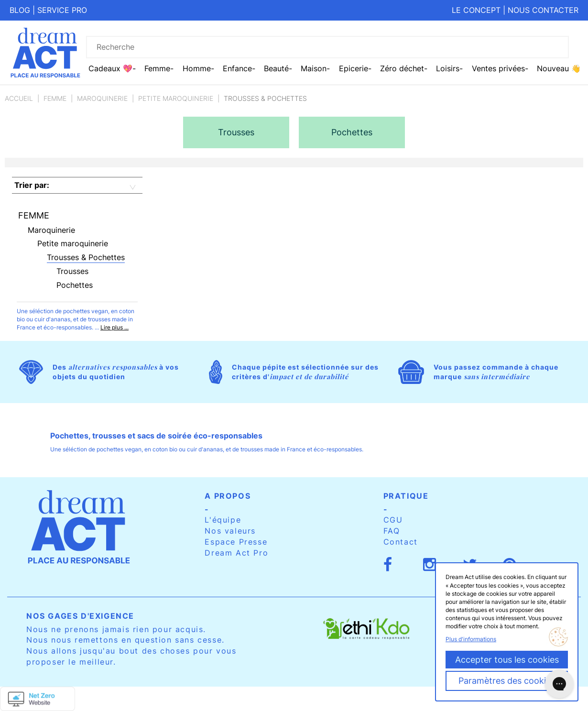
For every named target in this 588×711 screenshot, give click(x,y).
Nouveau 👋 (559, 68)
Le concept (476, 10)
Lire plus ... (114, 327)
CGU (393, 520)
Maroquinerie (102, 98)
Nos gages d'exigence (80, 616)
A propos (228, 496)
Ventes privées (498, 68)
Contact (401, 542)
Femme (55, 98)
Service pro (62, 10)
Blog (20, 10)
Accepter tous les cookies (507, 660)
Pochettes (75, 285)
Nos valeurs (230, 531)
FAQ (392, 531)
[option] (236, 132)
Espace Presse (236, 542)
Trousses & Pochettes (86, 257)
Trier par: (32, 185)
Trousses (72, 271)
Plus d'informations (471, 639)
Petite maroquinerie (176, 98)
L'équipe (223, 520)
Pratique (406, 496)
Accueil (19, 98)
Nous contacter (543, 10)
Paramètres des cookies (507, 681)
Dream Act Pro (236, 553)
